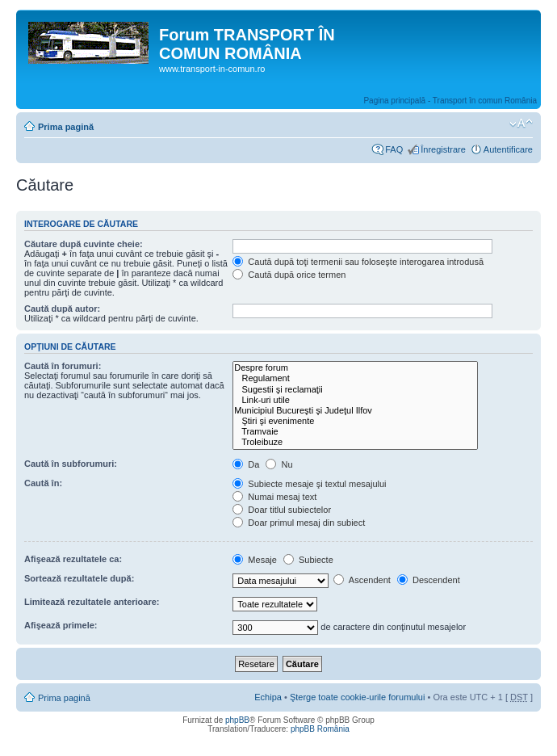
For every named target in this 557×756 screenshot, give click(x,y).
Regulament (355, 378)
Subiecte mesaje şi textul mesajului (309, 484)
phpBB (237, 720)
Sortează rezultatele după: (79, 578)
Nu (279, 464)
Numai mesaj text (274, 497)
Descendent (429, 580)
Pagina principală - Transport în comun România (450, 101)
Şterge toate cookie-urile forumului (358, 697)
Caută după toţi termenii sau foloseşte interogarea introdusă (358, 262)
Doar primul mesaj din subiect (299, 523)
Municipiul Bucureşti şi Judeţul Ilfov (355, 411)
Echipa (268, 697)
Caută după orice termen (289, 275)
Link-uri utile (355, 400)
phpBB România (320, 729)
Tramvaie (355, 432)
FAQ (394, 149)
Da (246, 464)
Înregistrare (443, 149)
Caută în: (43, 483)
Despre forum (355, 368)
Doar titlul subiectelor (282, 510)
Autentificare (508, 149)
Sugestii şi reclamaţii (355, 390)
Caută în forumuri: (63, 366)
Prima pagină (66, 127)
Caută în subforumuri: (71, 464)
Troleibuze (355, 442)
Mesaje (255, 560)
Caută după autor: (62, 309)
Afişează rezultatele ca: (73, 559)
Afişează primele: (61, 625)
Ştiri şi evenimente (355, 421)
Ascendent (362, 580)
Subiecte (308, 560)
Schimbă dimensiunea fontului (521, 124)
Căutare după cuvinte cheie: (84, 244)
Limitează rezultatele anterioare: (92, 602)
